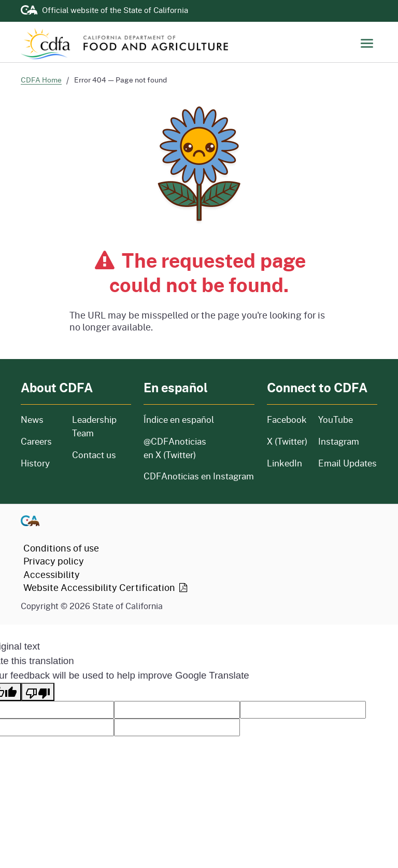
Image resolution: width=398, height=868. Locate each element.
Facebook (286, 419)
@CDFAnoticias (175, 448)
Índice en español (179, 419)
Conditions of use (61, 548)
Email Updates (347, 463)
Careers (40, 441)
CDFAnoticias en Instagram (199, 476)
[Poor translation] (38, 692)
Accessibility (52, 574)
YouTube (336, 419)
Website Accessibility (106, 587)
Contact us (94, 455)
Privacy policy (54, 561)
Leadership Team (94, 426)
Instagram (339, 441)
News (40, 419)
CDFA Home (41, 80)
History (40, 463)
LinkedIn (285, 463)
